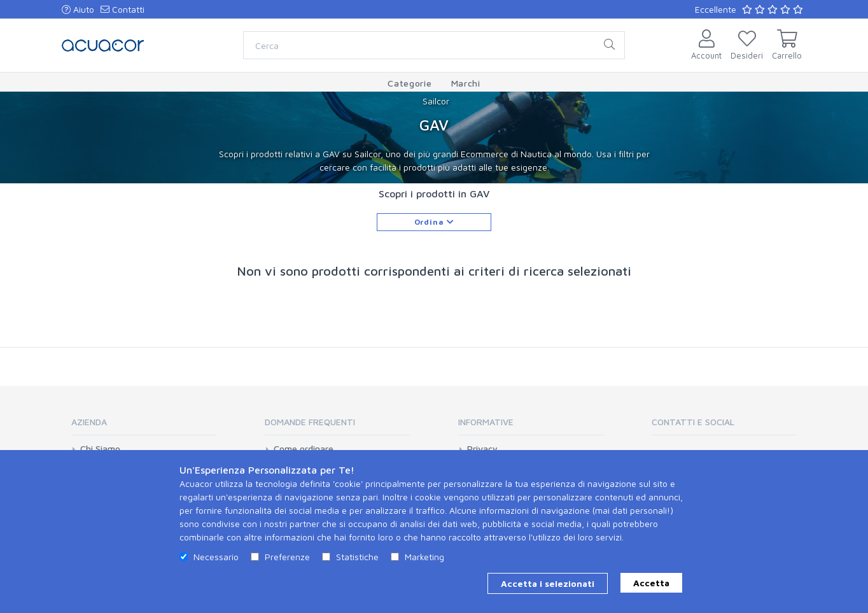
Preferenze (287, 557)
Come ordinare (304, 449)
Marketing (424, 557)
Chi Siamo (100, 449)
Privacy (482, 449)
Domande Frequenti (310, 422)
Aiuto (78, 9)
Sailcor (436, 101)
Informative (486, 422)
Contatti (122, 9)
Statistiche (357, 557)
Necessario (216, 557)
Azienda (89, 422)
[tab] (144, 426)
